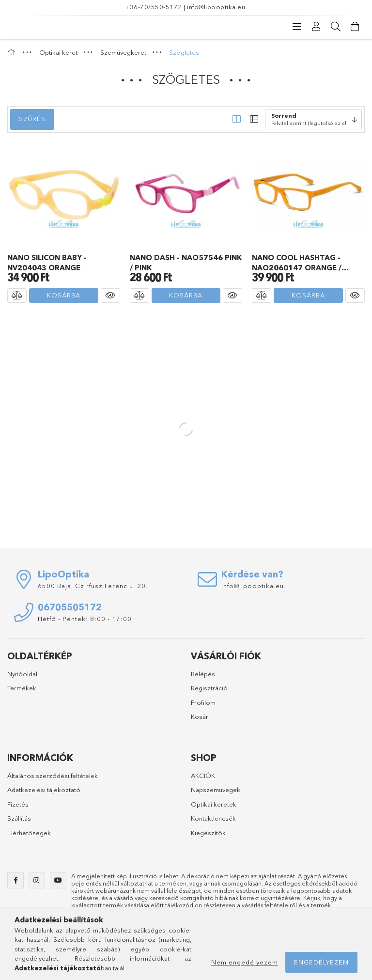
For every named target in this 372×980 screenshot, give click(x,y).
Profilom (203, 702)
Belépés (203, 674)
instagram (37, 880)
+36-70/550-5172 (154, 7)
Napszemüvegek (216, 790)
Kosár (200, 716)
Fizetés (18, 804)
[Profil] (316, 27)
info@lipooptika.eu (216, 7)
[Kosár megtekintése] (355, 27)
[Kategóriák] (297, 27)
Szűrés (32, 119)
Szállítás (19, 818)
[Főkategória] (13, 52)
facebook (15, 880)
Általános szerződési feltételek (53, 776)
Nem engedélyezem (245, 962)
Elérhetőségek (29, 833)
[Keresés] (336, 27)
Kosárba (64, 295)
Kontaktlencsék (213, 818)
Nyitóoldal (22, 674)
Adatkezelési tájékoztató (44, 790)
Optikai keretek (214, 804)
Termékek (22, 688)
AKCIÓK (203, 776)
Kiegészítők (208, 833)
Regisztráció (209, 688)
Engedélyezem (321, 962)
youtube (58, 880)
